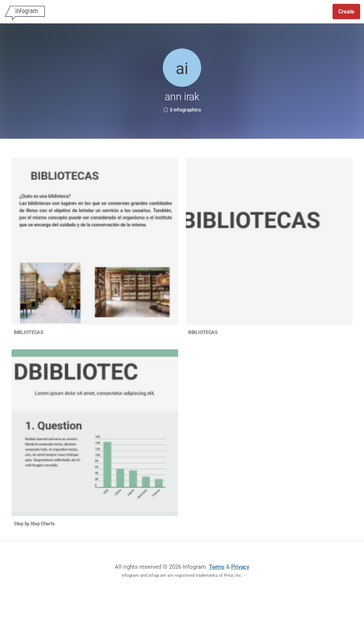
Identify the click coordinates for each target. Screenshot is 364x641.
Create (346, 12)
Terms (217, 567)
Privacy (240, 567)
